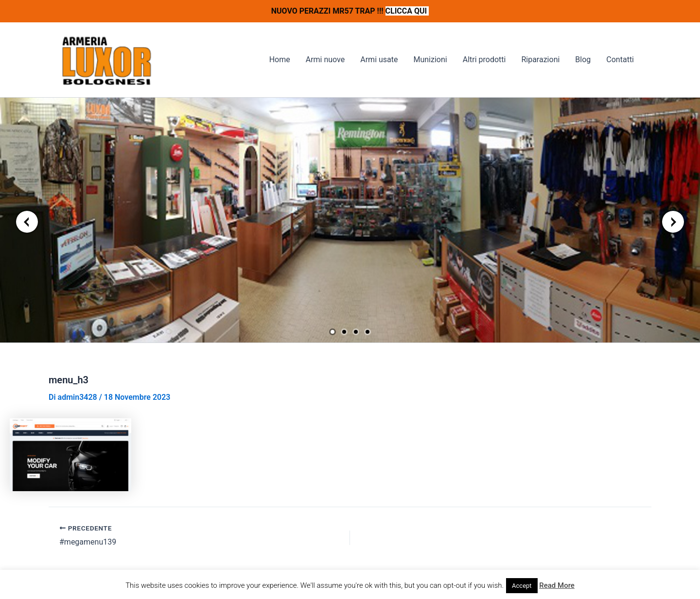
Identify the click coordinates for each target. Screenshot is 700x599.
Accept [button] (522, 586)
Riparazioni (540, 60)
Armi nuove (325, 60)
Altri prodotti (484, 60)
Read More (557, 585)
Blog (583, 60)
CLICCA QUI (407, 11)
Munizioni (430, 60)
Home (280, 60)
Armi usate (379, 60)
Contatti (620, 60)
